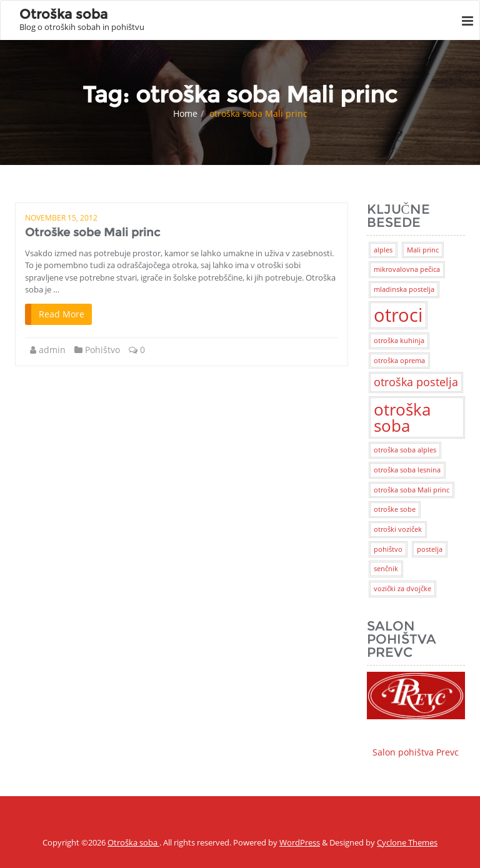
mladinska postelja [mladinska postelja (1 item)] (404, 289)
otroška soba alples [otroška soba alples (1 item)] (405, 450)
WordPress (300, 842)
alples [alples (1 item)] (383, 250)
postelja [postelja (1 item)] (430, 549)
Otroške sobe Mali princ (92, 232)
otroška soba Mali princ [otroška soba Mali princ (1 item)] (412, 490)
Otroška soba (133, 842)
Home (185, 113)
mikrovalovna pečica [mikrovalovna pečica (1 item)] (407, 269)
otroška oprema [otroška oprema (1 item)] (399, 361)
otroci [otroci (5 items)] (398, 315)
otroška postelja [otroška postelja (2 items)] (416, 382)
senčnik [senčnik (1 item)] (386, 569)
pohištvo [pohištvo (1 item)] (388, 549)
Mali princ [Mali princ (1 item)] (423, 250)
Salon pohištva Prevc (416, 715)
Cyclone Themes (407, 842)
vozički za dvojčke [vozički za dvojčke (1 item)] (402, 589)
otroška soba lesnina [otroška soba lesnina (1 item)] (407, 470)
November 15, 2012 (61, 218)
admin (52, 350)
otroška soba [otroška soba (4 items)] (402, 417)
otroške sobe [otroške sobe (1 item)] (395, 509)
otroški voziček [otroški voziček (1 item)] (398, 529)
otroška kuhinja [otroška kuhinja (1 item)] (399, 341)
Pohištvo (102, 350)
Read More (62, 314)
